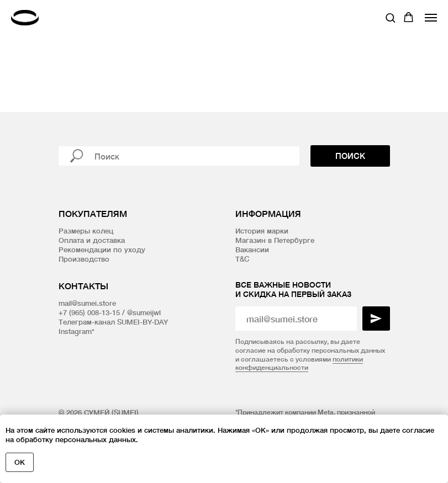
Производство (84, 259)
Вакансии (252, 250)
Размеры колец (86, 231)
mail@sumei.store (87, 303)
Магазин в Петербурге (275, 240)
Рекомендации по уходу (102, 250)
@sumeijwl (144, 312)
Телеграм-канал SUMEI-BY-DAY (113, 322)
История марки (262, 231)
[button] (390, 17)
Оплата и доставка (92, 240)
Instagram (75, 331)
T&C (242, 259)
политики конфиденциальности (299, 363)
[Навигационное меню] (431, 18)
